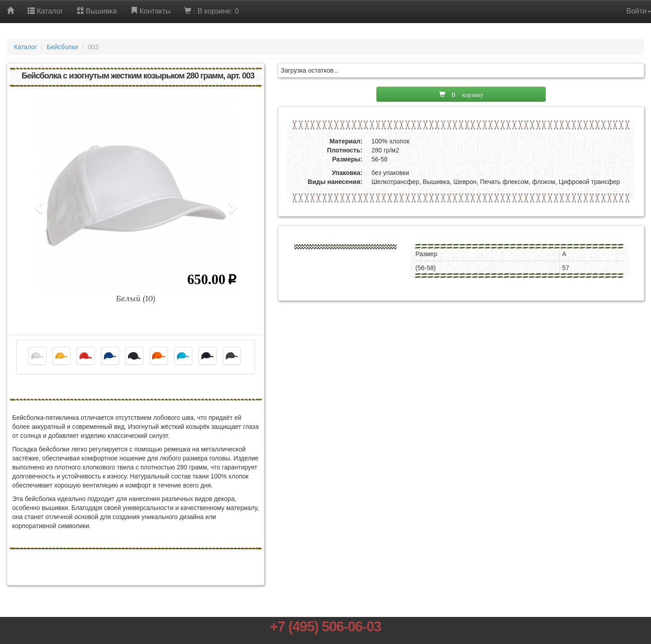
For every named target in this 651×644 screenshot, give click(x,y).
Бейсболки (62, 47)
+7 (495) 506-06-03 (325, 627)
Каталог (25, 47)
